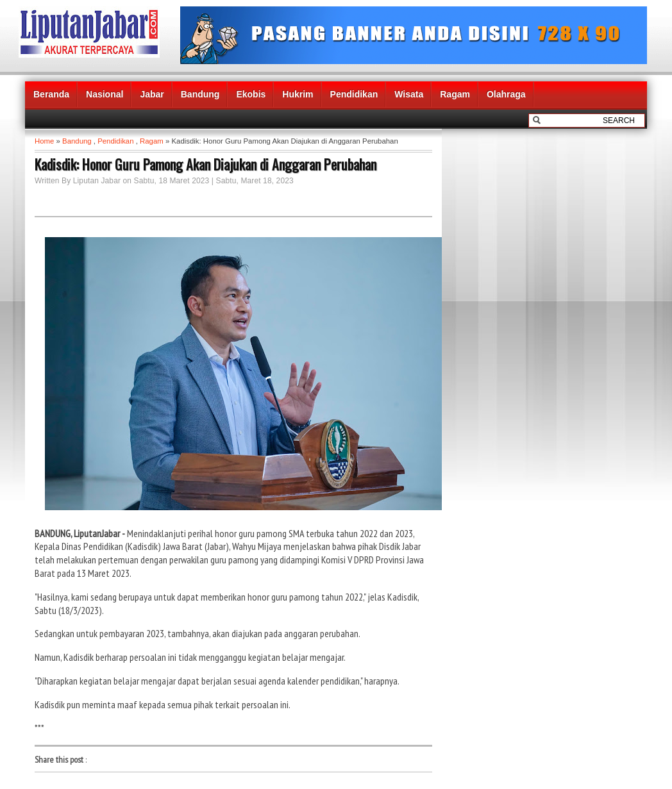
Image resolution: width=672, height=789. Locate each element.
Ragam (455, 94)
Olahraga (506, 94)
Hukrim (298, 94)
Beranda (51, 94)
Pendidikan (354, 94)
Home (44, 141)
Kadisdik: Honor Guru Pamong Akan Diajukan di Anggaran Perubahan (206, 164)
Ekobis (251, 94)
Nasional (105, 94)
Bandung (200, 94)
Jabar (152, 94)
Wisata (409, 94)
